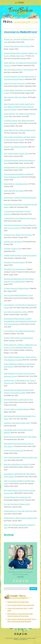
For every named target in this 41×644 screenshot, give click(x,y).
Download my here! (21, 32)
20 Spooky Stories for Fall (12, 249)
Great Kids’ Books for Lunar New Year (16, 167)
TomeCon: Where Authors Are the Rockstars (18, 338)
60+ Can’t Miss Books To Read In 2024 (17, 504)
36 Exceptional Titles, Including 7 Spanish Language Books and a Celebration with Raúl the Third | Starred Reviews (20, 321)
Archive (9, 535)
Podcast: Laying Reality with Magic (16, 147)
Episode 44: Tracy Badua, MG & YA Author (18, 235)
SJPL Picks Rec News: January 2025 (16, 154)
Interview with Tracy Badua (13, 242)
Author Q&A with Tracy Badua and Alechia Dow (20, 130)
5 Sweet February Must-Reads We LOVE (17, 497)
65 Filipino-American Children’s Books (16, 288)
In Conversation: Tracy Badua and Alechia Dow (19, 331)
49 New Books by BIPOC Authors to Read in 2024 (20, 518)
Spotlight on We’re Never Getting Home (17, 423)
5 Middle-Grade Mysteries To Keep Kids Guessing (20, 255)
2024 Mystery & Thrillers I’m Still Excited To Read (20, 198)
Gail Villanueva (23, 640)
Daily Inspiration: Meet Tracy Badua (15, 97)
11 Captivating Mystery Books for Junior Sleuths (20, 218)
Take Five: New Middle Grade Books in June (18, 295)
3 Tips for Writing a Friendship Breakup (17, 409)
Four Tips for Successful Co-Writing (16, 312)
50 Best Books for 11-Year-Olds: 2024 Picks (18, 511)
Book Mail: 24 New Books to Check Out (17, 464)
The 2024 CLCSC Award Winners (15, 269)
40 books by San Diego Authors (14, 262)
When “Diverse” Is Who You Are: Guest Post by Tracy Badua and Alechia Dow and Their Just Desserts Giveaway (19, 107)
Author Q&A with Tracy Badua (14, 191)
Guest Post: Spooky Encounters (15, 83)
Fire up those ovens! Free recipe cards (21, 605)
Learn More (20, 577)
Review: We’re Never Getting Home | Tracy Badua (20, 437)
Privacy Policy (9, 638)
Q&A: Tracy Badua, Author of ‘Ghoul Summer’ (19, 70)
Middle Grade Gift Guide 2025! (18, 602)
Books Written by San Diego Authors (16, 184)
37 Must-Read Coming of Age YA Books (17, 46)
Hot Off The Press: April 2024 (13, 451)
